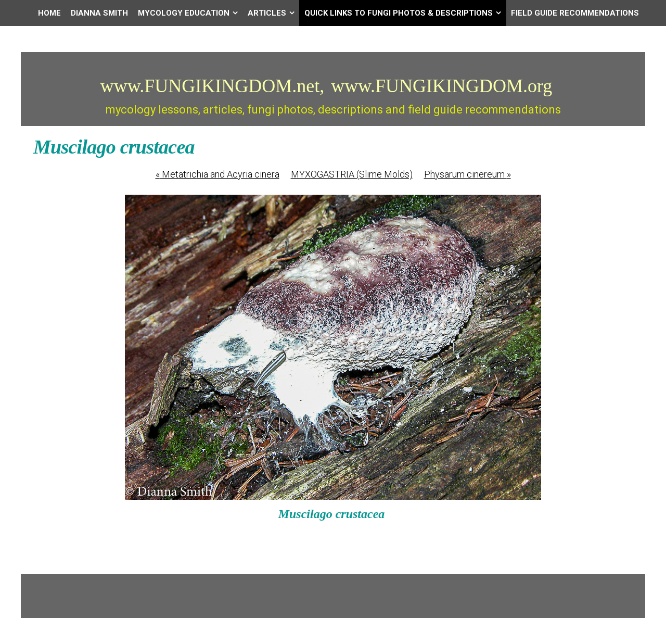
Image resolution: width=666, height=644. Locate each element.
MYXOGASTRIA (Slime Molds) (352, 174)
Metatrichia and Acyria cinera (217, 174)
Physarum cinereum (468, 174)
